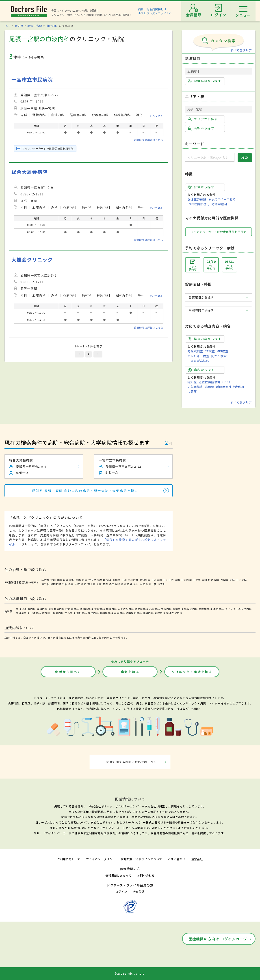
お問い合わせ (177, 859)
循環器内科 (87, 609)
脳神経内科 (106, 613)
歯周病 (210, 387)
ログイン (121, 891)
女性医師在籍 (197, 199)
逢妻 (71, 584)
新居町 (101, 580)
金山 (53, 580)
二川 (124, 580)
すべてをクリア (241, 50)
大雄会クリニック (32, 260)
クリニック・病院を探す (192, 672)
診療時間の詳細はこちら (149, 140)
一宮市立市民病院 (32, 79)
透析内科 (82, 613)
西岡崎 (225, 580)
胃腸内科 (42, 609)
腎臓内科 (100, 609)
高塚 (78, 580)
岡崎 (217, 580)
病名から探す (201, 370)
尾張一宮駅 (35, 26)
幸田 (204, 580)
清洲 (136, 584)
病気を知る (130, 672)
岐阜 (66, 580)
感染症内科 (191, 609)
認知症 (192, 382)
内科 (19, 609)
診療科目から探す (205, 81)
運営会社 (197, 859)
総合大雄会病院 (29, 172)
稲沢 (142, 584)
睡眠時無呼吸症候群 (230, 387)
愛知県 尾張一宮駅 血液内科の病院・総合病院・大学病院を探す (85, 491)
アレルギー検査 (198, 356)
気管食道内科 (56, 609)
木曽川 (162, 584)
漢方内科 (219, 609)
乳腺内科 (160, 613)
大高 (99, 584)
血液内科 (52, 26)
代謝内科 (36, 613)
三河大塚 (157, 580)
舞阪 (84, 580)
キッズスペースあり (222, 199)
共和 (84, 584)
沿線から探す (201, 128)
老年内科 (119, 613)
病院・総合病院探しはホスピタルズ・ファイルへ (155, 11)
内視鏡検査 (195, 351)
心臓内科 (155, 609)
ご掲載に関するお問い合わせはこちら (130, 762)
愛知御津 (145, 580)
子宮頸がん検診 (198, 361)
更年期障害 (195, 387)
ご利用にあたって (69, 859)
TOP (8, 26)
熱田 (112, 584)
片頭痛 (192, 391)
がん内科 (70, 613)
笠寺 (105, 584)
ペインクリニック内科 (238, 609)
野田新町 (56, 584)
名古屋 (45, 580)
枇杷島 (128, 584)
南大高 (91, 584)
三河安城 (241, 580)
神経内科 (111, 609)
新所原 (117, 580)
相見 (211, 580)
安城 (232, 580)
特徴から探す (201, 187)
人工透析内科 (126, 609)
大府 (77, 584)
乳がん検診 (219, 356)
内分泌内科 (23, 613)
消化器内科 (29, 609)
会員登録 (139, 891)
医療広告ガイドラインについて (142, 859)
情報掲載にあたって (118, 875)
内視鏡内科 (205, 609)
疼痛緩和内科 (134, 613)
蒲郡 (177, 580)
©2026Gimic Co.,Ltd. (130, 973)
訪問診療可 (219, 204)
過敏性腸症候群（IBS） (215, 382)
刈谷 (65, 584)
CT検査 (210, 351)
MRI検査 (223, 351)
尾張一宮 (151, 584)
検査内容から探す (205, 339)
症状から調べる (68, 672)
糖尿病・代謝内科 (53, 613)
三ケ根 (197, 580)
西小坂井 (133, 580)
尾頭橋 (119, 584)
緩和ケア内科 (174, 613)
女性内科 (93, 613)
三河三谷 (168, 580)
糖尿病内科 (141, 609)
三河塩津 (186, 580)
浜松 (72, 580)
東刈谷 (45, 584)
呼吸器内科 (72, 609)
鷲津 (109, 580)
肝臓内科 (148, 613)
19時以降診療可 (199, 204)
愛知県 (19, 26)
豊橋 (59, 580)
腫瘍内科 (178, 609)
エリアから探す (203, 119)
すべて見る (156, 116)
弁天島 (92, 580)
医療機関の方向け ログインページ (218, 939)
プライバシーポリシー (101, 859)
